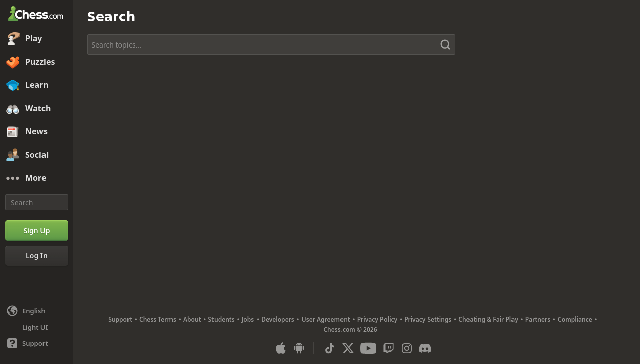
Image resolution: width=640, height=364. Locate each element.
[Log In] (37, 256)
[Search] (37, 202)
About (192, 319)
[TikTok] (330, 348)
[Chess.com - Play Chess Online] (37, 15)
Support (120, 319)
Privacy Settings (428, 319)
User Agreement (326, 319)
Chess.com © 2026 (350, 329)
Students (222, 319)
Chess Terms (158, 319)
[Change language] (37, 311)
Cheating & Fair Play (488, 319)
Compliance (575, 319)
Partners (538, 319)
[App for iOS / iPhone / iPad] (281, 348)
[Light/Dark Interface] (37, 327)
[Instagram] (407, 348)
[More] (37, 178)
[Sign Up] (37, 231)
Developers (278, 319)
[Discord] (425, 348)
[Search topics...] (271, 44)
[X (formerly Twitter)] (348, 348)
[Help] (37, 343)
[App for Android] (299, 348)
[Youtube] (368, 348)
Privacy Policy (377, 319)
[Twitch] (389, 348)
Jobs (248, 319)
